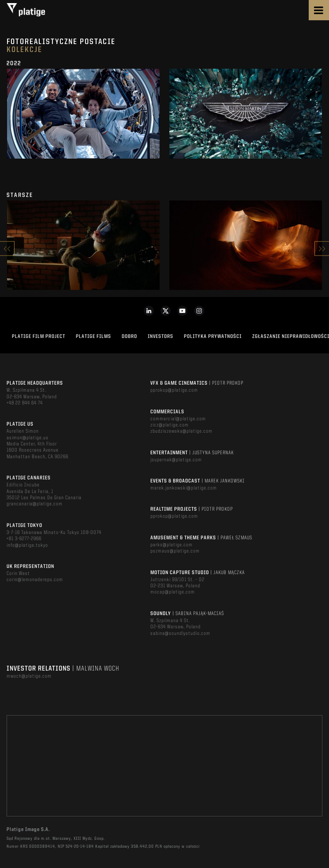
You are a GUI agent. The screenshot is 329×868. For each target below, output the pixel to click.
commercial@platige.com (178, 419)
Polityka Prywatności (213, 337)
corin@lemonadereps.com (35, 580)
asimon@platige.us (28, 438)
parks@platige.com (172, 545)
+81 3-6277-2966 (24, 539)
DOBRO (129, 337)
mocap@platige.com (173, 592)
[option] (83, 117)
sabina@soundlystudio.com (180, 634)
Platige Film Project (39, 337)
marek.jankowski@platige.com (184, 488)
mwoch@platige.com (29, 676)
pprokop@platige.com (174, 390)
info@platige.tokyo (27, 545)
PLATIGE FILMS (93, 337)
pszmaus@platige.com (175, 551)
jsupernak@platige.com (176, 460)
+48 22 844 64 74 (25, 403)
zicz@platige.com (170, 425)
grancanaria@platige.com (35, 504)
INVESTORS (161, 337)
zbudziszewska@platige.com (181, 431)
